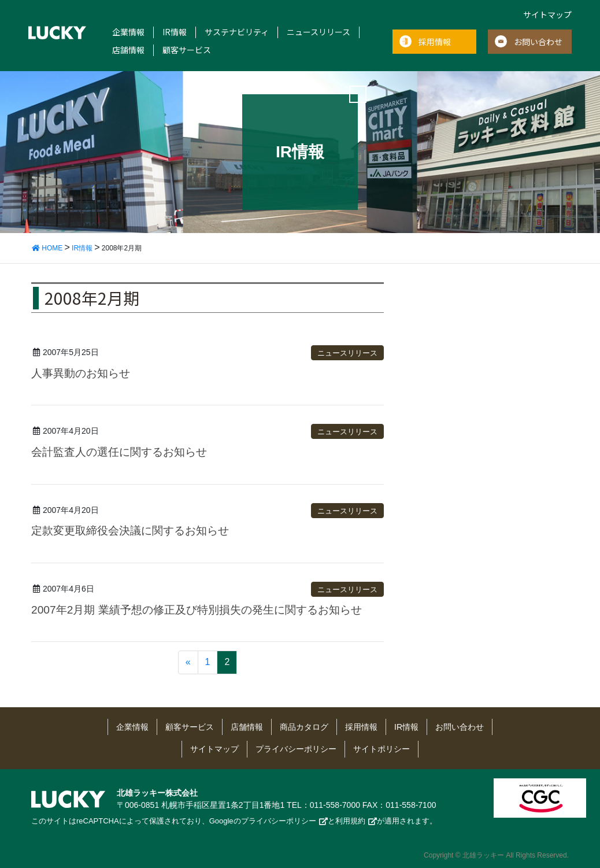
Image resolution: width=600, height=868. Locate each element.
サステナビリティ (237, 32)
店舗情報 (128, 50)
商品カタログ (304, 727)
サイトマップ (547, 14)
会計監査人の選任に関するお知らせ (119, 452)
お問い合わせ (538, 42)
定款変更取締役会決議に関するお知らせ (130, 531)
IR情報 (175, 32)
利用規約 (350, 821)
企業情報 (128, 32)
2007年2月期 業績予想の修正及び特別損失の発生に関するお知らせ (197, 610)
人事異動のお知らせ (81, 373)
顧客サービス (187, 50)
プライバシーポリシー (296, 749)
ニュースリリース (318, 32)
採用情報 (435, 42)
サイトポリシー (382, 749)
